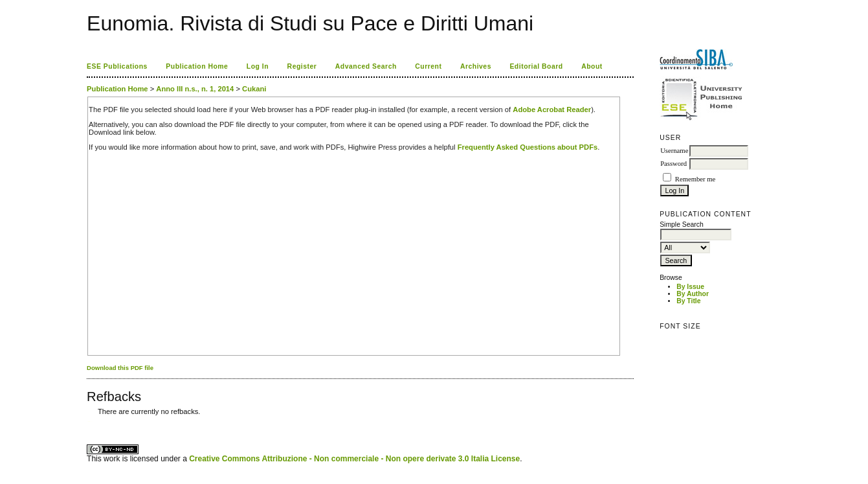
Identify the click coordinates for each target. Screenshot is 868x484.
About (592, 66)
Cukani (254, 89)
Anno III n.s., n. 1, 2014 (195, 89)
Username (674, 151)
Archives (476, 66)
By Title (688, 301)
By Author (693, 294)
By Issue (690, 287)
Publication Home (197, 66)
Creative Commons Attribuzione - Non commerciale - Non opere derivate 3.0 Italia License (354, 459)
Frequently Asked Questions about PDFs (528, 147)
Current (428, 66)
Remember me (695, 179)
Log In (258, 66)
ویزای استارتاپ (90, 421)
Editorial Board (536, 66)
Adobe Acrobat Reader (552, 109)
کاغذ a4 (88, 421)
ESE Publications (117, 66)
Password (673, 164)
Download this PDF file (120, 368)
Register (302, 66)
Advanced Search (366, 66)
